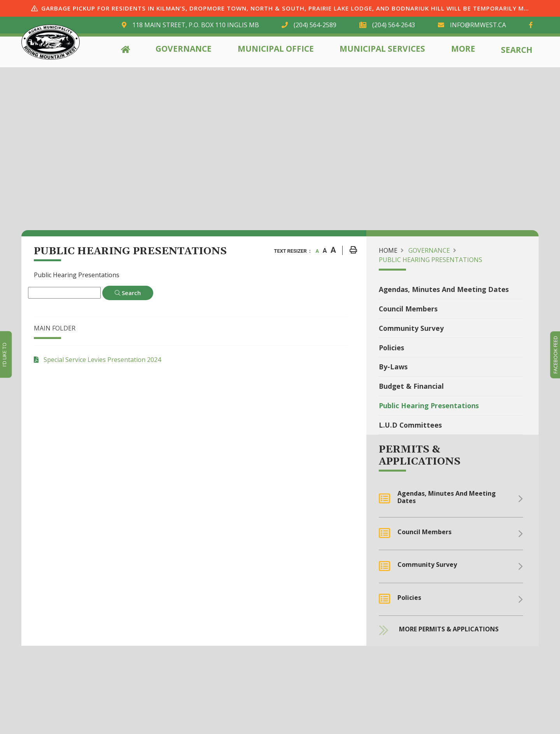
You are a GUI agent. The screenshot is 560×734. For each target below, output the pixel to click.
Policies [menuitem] (391, 348)
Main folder (55, 328)
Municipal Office (276, 49)
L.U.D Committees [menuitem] (410, 425)
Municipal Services (382, 49)
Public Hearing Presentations (430, 260)
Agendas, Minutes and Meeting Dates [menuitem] (444, 289)
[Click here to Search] (128, 293)
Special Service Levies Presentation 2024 (102, 360)
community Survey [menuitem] (411, 328)
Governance (184, 49)
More (463, 49)
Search (517, 50)
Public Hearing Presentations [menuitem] (429, 405)
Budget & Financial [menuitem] (411, 386)
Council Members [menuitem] (408, 309)
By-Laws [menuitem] (393, 367)
